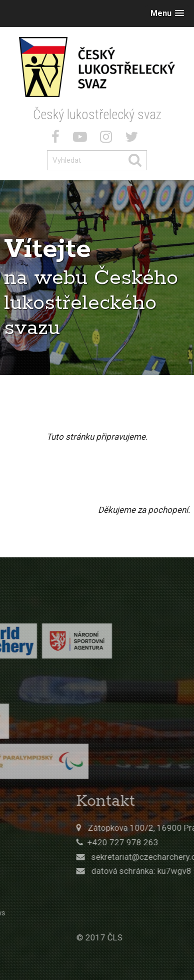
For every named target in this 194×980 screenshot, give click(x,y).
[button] (167, 13)
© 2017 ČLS (134, 937)
